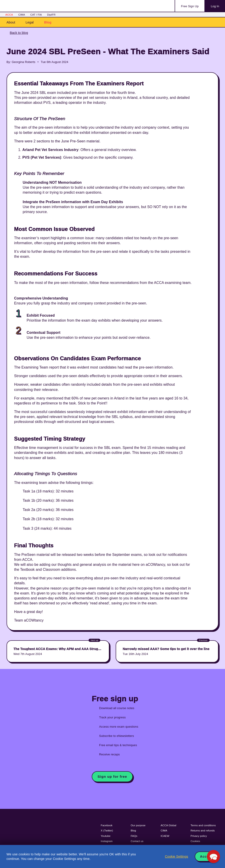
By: (9, 62)
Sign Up (190, 6)
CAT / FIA (36, 15)
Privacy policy (199, 836)
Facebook (107, 825)
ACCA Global (168, 825)
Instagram (107, 841)
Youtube (106, 836)
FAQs (134, 836)
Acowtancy (25, 6)
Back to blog (19, 33)
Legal (30, 22)
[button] (213, 856)
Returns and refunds (203, 831)
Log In (215, 6)
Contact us (137, 841)
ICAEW (165, 836)
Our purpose (138, 825)
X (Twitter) (107, 831)
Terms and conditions (203, 825)
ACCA (9, 15)
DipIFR (51, 15)
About (11, 22)
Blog (48, 22)
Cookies (195, 841)
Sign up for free (112, 776)
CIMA (22, 15)
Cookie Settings (177, 856)
